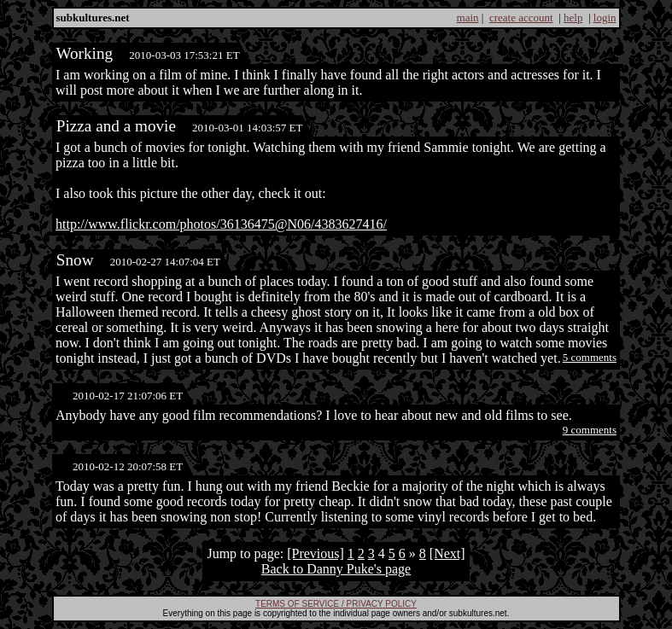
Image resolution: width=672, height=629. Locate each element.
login (605, 17)
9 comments (590, 430)
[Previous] (316, 553)
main (468, 17)
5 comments (590, 357)
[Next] (447, 553)
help (573, 17)
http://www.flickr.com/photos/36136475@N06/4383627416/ (221, 224)
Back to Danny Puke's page (336, 569)
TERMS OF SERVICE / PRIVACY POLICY (336, 604)
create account (521, 17)
